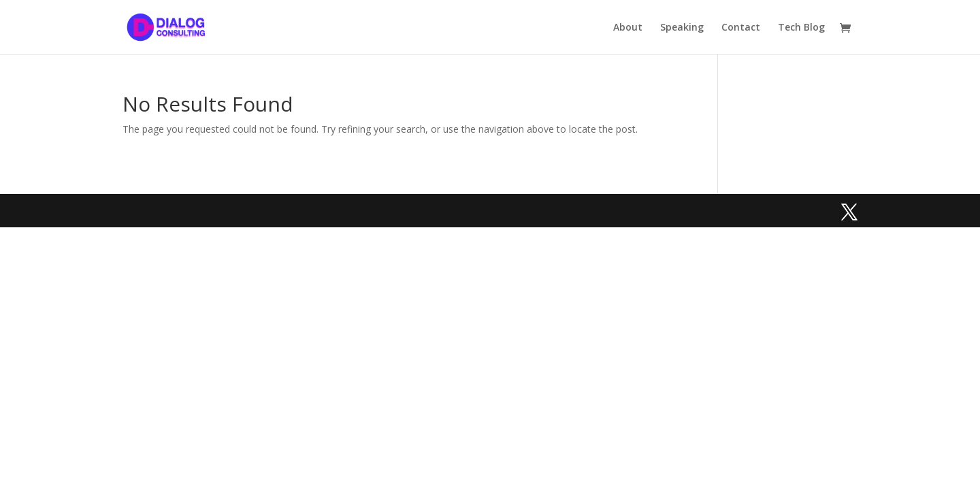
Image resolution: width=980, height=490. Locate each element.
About (628, 28)
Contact (741, 28)
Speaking (682, 28)
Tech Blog (801, 28)
